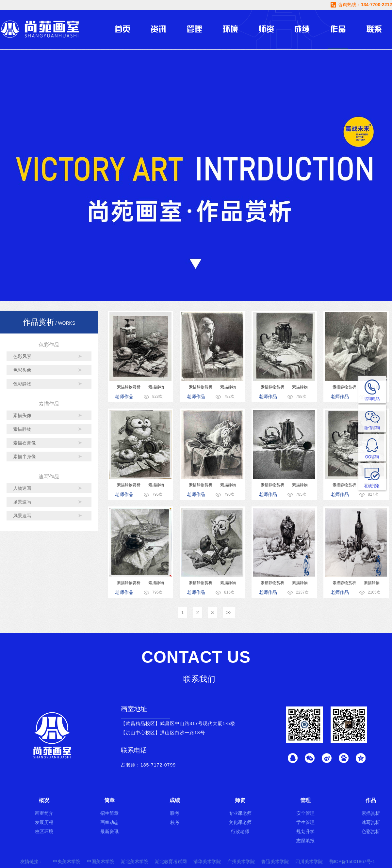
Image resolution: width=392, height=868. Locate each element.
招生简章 (109, 813)
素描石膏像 (24, 443)
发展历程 (44, 822)
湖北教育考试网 (171, 861)
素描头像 (22, 415)
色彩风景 (22, 356)
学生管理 (305, 822)
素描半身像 (24, 457)
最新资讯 (109, 831)
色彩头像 (22, 370)
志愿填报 (305, 841)
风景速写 (22, 516)
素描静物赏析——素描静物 (140, 387)
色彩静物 (22, 384)
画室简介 (44, 813)
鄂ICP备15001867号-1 (352, 861)
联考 (175, 813)
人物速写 (22, 488)
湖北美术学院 (135, 861)
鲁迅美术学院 (275, 861)
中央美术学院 (67, 861)
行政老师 (240, 831)
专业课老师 (240, 813)
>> (229, 612)
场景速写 (22, 502)
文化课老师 (240, 822)
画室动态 (109, 822)
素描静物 (22, 429)
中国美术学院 (101, 861)
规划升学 (305, 831)
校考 (175, 822)
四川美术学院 (309, 861)
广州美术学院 (241, 861)
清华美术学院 (207, 861)
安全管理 (305, 813)
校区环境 (44, 831)
